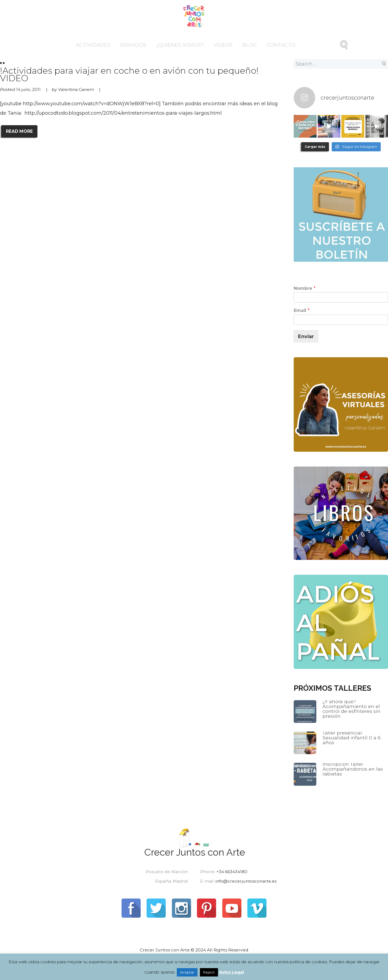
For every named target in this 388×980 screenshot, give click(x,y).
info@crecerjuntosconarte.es (247, 881)
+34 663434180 (232, 872)
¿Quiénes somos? (180, 45)
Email (302, 310)
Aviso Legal (231, 972)
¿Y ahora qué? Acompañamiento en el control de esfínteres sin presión (352, 708)
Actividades (93, 45)
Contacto (281, 45)
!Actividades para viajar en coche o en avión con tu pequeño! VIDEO (140, 71)
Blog (250, 45)
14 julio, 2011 (29, 89)
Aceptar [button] (187, 972)
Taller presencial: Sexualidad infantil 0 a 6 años (352, 737)
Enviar (306, 336)
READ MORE (19, 131)
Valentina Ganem (77, 89)
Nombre (305, 288)
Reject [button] (209, 972)
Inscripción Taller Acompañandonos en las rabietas (353, 768)
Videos (223, 45)
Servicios (133, 45)
